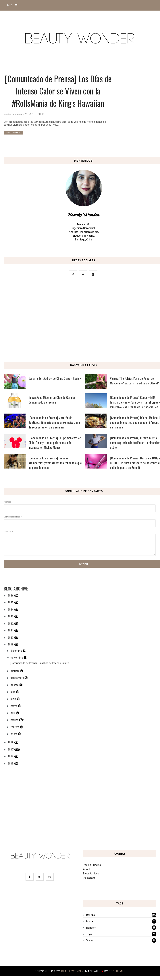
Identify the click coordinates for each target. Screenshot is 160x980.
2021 (11, 631)
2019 (11, 645)
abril (13, 713)
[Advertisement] (80, 321)
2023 (11, 617)
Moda (90, 921)
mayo (14, 706)
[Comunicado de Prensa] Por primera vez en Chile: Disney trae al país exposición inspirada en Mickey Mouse (55, 443)
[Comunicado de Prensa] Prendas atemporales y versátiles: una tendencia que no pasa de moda (55, 463)
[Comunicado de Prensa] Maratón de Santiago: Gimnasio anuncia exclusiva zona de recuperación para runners (54, 422)
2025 (11, 602)
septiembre (17, 678)
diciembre (16, 651)
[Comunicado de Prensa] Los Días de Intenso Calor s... (41, 663)
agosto (15, 685)
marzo (14, 720)
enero (14, 734)
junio (13, 699)
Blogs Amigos (91, 874)
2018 (11, 742)
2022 (11, 624)
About (87, 869)
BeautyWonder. (73, 971)
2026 (11, 596)
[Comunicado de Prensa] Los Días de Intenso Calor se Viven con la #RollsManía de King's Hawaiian (58, 91)
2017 (11, 750)
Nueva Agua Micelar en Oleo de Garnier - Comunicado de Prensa (53, 400)
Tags (89, 934)
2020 (11, 638)
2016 (11, 756)
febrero (15, 727)
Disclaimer (89, 878)
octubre (15, 671)
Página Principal (92, 865)
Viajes (90, 941)
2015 (11, 764)
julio (13, 692)
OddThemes (117, 971)
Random (91, 928)
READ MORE (13, 133)
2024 (11, 610)
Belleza (91, 915)
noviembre (17, 658)
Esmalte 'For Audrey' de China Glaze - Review (55, 378)
